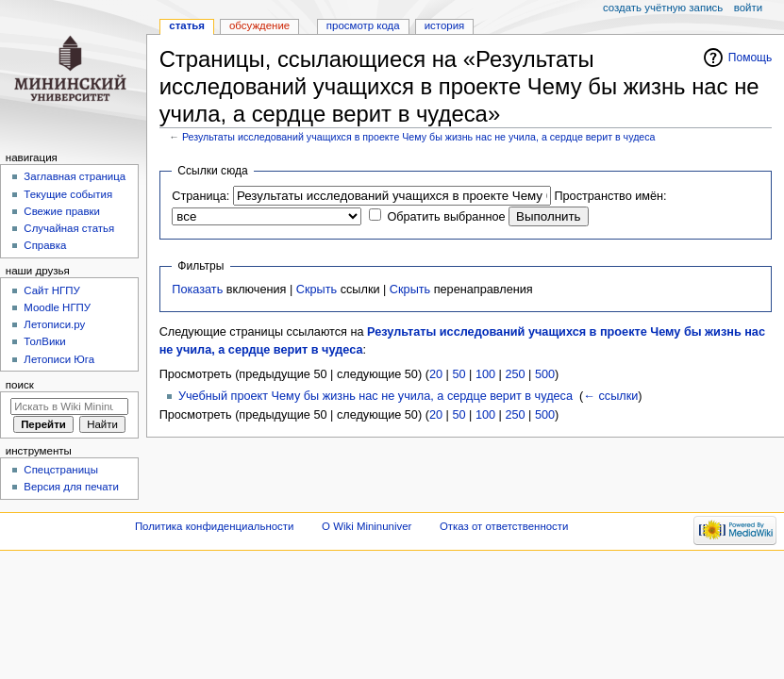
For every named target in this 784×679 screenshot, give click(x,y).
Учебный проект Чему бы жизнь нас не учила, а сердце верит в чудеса (375, 396)
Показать (197, 290)
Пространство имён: (610, 196)
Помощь (751, 58)
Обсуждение (259, 25)
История (445, 25)
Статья (187, 25)
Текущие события (68, 194)
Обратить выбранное (446, 217)
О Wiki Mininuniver (367, 526)
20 (436, 374)
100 (485, 374)
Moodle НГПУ (57, 307)
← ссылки (610, 396)
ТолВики (44, 341)
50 (459, 374)
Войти (748, 8)
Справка (45, 245)
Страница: (200, 196)
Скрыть (317, 290)
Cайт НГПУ (51, 290)
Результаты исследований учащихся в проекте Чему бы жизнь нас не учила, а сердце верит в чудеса (419, 137)
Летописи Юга (59, 359)
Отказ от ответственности (504, 526)
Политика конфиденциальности (215, 526)
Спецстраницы (61, 470)
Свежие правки (62, 211)
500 (545, 374)
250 (515, 374)
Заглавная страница (75, 176)
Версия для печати (71, 487)
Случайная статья (69, 228)
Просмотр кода (363, 25)
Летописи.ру (54, 324)
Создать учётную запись (663, 8)
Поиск (20, 385)
